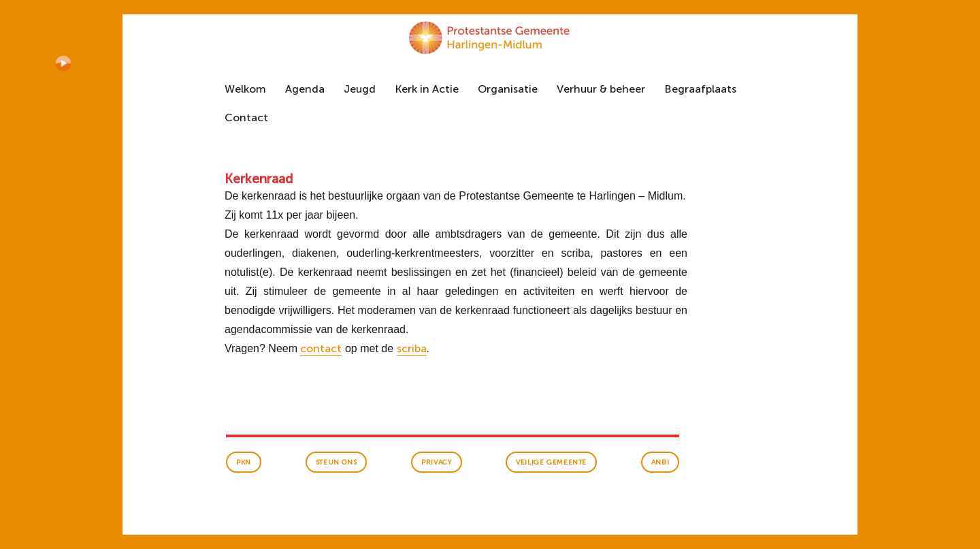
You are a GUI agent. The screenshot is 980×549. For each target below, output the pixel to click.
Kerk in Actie (427, 89)
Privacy (436, 462)
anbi (660, 462)
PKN (244, 462)
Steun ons (336, 462)
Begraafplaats (700, 89)
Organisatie (508, 89)
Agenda (305, 89)
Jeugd (360, 89)
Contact (246, 117)
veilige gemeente (551, 462)
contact (321, 348)
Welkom (245, 89)
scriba (412, 348)
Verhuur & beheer (601, 89)
